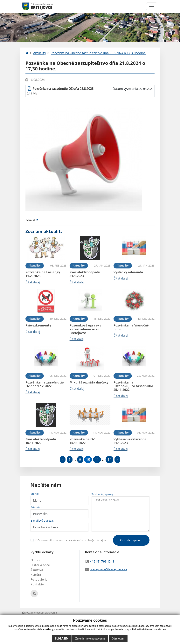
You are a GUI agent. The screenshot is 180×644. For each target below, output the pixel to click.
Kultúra (36, 575)
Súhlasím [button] (62, 639)
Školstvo (37, 570)
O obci (35, 560)
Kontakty (37, 584)
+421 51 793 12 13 (102, 562)
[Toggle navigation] (152, 6)
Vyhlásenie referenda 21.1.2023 (130, 441)
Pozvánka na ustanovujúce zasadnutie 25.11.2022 (133, 386)
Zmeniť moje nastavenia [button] (90, 639)
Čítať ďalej (33, 282)
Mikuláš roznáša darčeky (89, 382)
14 (109, 459)
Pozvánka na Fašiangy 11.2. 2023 (43, 274)
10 (88, 459)
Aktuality (40, 53)
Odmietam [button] (118, 639)
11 (97, 459)
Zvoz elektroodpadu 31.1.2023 (85, 274)
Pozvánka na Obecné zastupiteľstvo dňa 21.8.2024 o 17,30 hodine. (99, 53)
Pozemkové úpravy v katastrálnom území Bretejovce (86, 329)
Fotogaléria (39, 580)
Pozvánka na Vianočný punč (131, 327)
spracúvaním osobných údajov (86, 540)
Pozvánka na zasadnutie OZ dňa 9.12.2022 (45, 384)
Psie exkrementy (38, 325)
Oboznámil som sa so (70, 540)
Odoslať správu (131, 540)
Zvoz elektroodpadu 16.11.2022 (41, 441)
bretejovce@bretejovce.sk (108, 569)
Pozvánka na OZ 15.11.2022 (82, 441)
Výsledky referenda (128, 272)
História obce (40, 565)
